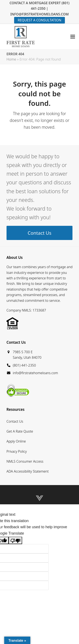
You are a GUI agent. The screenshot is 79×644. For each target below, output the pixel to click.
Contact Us (15, 421)
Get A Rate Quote (20, 431)
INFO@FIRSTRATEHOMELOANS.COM (39, 14)
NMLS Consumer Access (25, 461)
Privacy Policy (17, 451)
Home (11, 59)
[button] (73, 37)
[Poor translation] (15, 541)
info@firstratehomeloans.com (35, 373)
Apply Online (16, 441)
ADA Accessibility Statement (28, 471)
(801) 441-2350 (24, 365)
